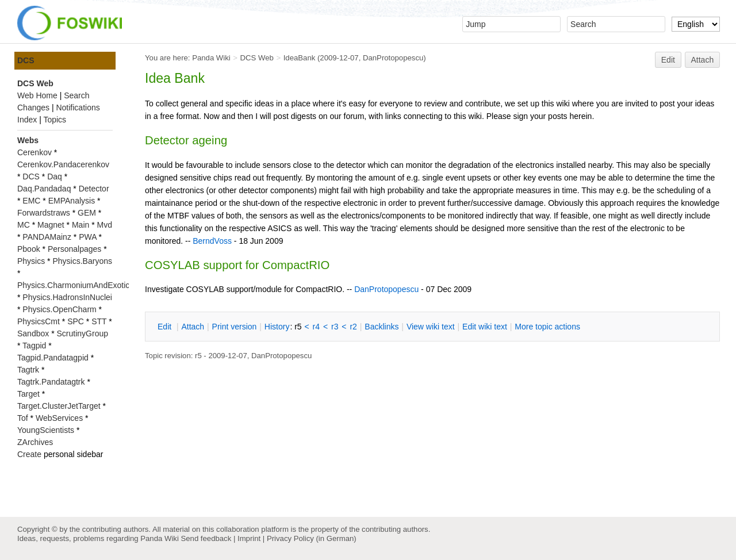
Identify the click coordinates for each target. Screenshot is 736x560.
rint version (235, 327)
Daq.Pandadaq (44, 189)
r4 (316, 327)
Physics (31, 261)
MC (24, 225)
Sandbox (33, 333)
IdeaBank (300, 58)
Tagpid (34, 346)
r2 (353, 327)
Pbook (29, 249)
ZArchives (35, 442)
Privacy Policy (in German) (312, 538)
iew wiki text (431, 327)
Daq (55, 177)
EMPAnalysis (72, 201)
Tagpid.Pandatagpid (53, 358)
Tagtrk (28, 370)
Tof (23, 418)
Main (80, 225)
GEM (87, 213)
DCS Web (257, 58)
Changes (33, 108)
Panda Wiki (211, 58)
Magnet (51, 225)
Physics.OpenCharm (59, 309)
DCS (26, 60)
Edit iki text (485, 327)
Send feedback (206, 538)
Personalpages (74, 249)
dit (166, 327)
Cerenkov (34, 152)
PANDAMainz (47, 237)
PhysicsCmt (39, 321)
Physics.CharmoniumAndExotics (75, 285)
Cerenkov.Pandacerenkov (63, 164)
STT (99, 321)
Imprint (249, 538)
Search (76, 95)
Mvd (105, 225)
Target (28, 394)
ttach (193, 327)
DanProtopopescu (393, 58)
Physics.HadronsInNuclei (67, 297)
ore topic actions (547, 327)
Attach (703, 60)
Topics (55, 120)
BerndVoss (212, 241)
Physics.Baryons (82, 261)
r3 (335, 327)
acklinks (382, 327)
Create (29, 454)
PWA (88, 237)
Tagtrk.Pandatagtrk (51, 382)
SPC (76, 321)
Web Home (37, 95)
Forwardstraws (44, 213)
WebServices (59, 418)
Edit (668, 60)
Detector (94, 189)
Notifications (78, 108)
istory (277, 327)
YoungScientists (46, 430)
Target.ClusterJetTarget (59, 406)
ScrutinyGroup (83, 333)
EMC (31, 201)
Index (27, 120)
